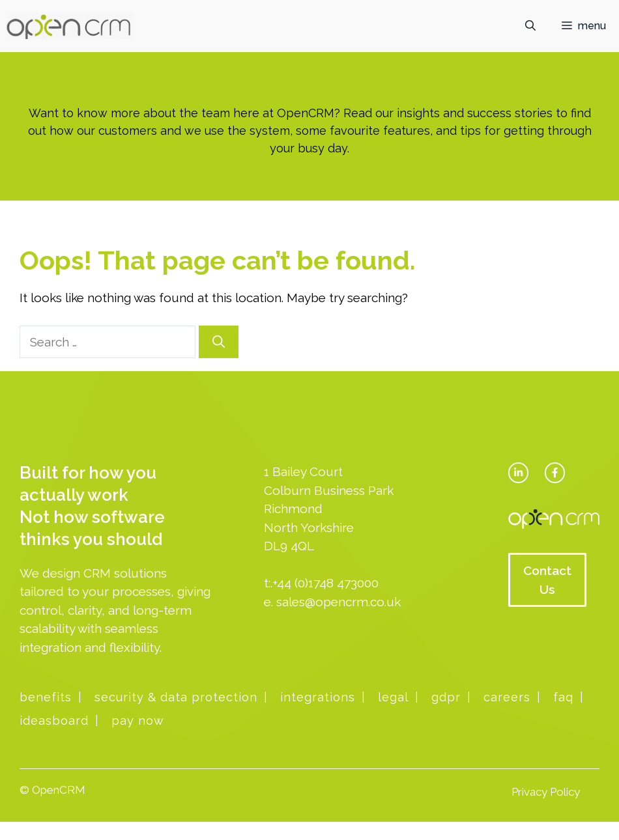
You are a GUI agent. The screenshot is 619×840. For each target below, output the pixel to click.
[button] (530, 26)
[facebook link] (555, 472)
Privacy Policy (546, 792)
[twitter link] (518, 472)
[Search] (219, 342)
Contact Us (547, 580)
